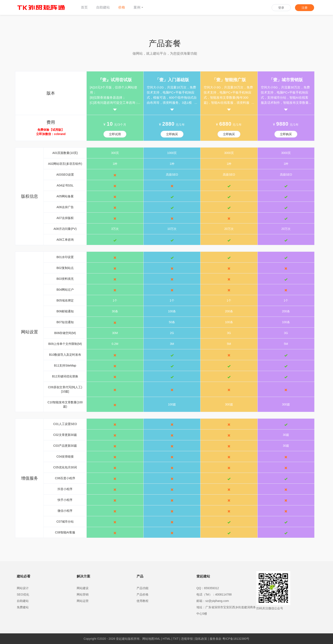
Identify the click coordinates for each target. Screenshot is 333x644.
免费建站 (23, 607)
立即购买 (172, 134)
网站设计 (23, 588)
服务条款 (216, 639)
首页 (84, 7)
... (139, 103)
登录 (281, 8)
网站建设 (83, 588)
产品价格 (143, 594)
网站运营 (83, 601)
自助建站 (103, 7)
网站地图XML (151, 639)
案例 (138, 7)
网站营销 (83, 594)
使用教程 (143, 601)
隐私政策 (201, 639)
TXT (176, 639)
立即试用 (115, 134)
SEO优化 (23, 594)
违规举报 (187, 639)
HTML (167, 639)
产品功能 (143, 588)
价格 (122, 7)
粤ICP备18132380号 (236, 639)
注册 (305, 8)
